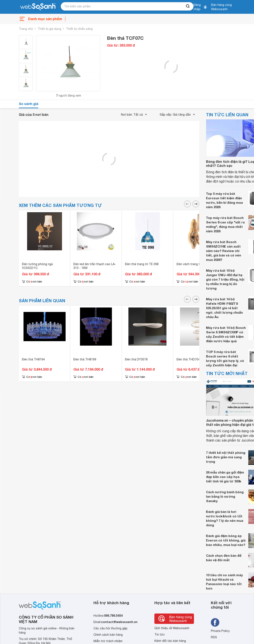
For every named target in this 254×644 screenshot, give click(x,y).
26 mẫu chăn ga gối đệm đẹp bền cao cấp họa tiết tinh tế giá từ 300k (225, 477)
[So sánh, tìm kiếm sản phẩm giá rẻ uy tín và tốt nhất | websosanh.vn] (38, 7)
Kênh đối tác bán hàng (170, 641)
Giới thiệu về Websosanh (172, 628)
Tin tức (160, 634)
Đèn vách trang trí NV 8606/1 (197, 264)
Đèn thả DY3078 (136, 359)
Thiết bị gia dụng (49, 29)
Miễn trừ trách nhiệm (108, 641)
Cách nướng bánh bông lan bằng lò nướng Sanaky (225, 496)
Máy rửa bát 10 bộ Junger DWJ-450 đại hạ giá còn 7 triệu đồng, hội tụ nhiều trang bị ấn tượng (225, 279)
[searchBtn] (188, 6)
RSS (214, 637)
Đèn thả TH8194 (33, 359)
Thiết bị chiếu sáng (79, 29)
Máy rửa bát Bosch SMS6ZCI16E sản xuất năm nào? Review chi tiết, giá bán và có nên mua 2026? (224, 251)
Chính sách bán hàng (108, 635)
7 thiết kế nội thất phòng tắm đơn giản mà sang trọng (226, 457)
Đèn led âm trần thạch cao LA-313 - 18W (95, 266)
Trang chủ (26, 29)
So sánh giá (29, 104)
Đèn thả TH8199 (85, 359)
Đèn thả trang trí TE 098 (142, 264)
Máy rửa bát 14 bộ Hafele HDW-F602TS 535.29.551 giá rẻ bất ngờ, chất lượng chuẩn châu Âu (224, 308)
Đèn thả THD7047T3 (191, 359)
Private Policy (220, 631)
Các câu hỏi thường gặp (111, 628)
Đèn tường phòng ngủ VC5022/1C (37, 266)
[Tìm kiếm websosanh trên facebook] (215, 622)
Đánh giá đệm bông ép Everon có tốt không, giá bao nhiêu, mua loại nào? (226, 540)
